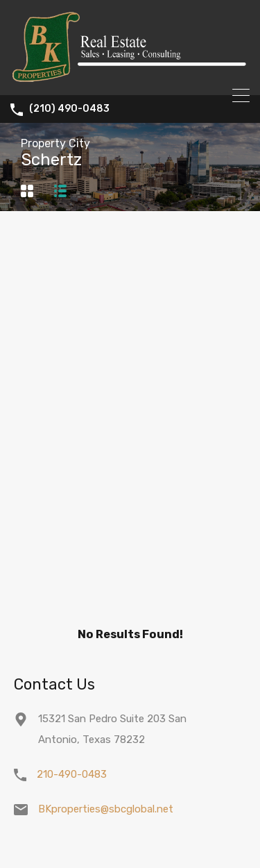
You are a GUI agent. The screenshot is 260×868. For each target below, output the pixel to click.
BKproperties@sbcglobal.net (106, 809)
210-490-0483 (72, 774)
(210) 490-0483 (69, 109)
